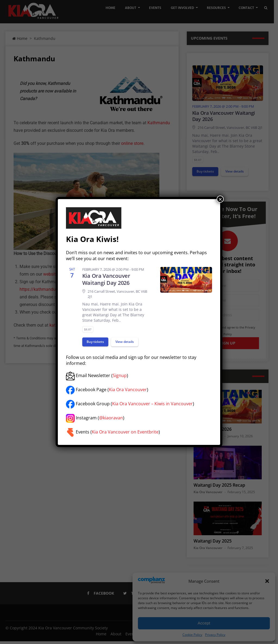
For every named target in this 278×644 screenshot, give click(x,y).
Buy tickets (95, 342)
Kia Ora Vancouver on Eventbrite (125, 432)
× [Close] (220, 199)
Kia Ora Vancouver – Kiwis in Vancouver (152, 404)
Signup (120, 375)
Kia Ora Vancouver (128, 390)
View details (125, 342)
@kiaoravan (111, 418)
